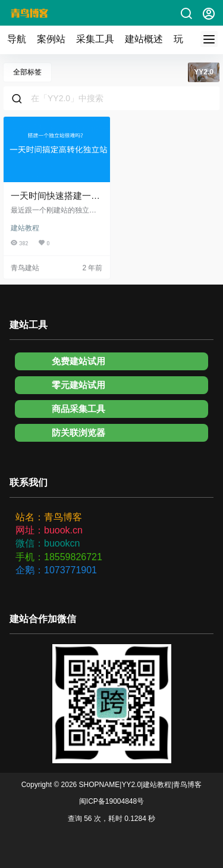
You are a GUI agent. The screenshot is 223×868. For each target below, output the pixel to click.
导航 (17, 39)
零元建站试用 (78, 385)
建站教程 (25, 228)
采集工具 (95, 39)
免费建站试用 (78, 361)
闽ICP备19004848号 (111, 801)
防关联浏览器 (78, 433)
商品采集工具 (78, 409)
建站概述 (144, 39)
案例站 (51, 39)
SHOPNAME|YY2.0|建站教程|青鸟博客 (139, 785)
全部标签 (27, 72)
